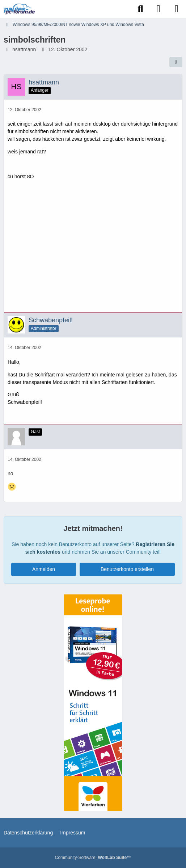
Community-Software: (93, 858)
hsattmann (24, 49)
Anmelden (44, 569)
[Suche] (140, 9)
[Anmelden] (158, 9)
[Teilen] (176, 62)
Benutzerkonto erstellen (127, 569)
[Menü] (177, 9)
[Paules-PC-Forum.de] (19, 9)
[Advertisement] (93, 249)
